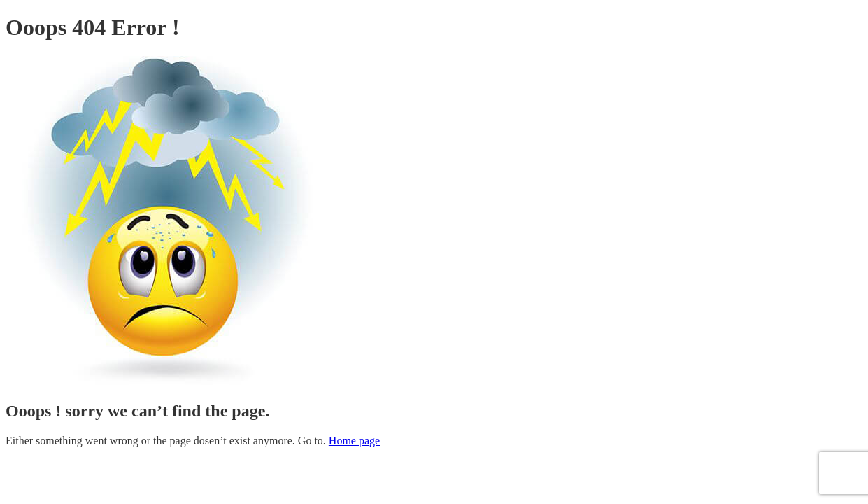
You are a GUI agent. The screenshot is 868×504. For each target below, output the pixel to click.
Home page (354, 441)
